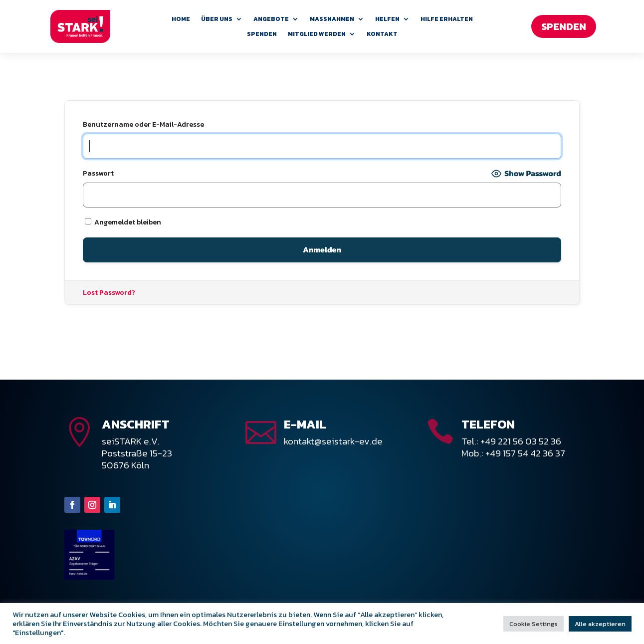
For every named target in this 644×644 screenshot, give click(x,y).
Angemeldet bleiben (123, 222)
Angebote (271, 19)
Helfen (387, 19)
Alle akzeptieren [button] (600, 624)
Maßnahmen (332, 19)
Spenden (262, 34)
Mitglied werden (317, 34)
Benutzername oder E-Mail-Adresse (143, 124)
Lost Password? (109, 293)
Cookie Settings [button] (534, 624)
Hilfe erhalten (447, 19)
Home (181, 19)
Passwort (98, 173)
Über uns (217, 19)
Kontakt (382, 34)
